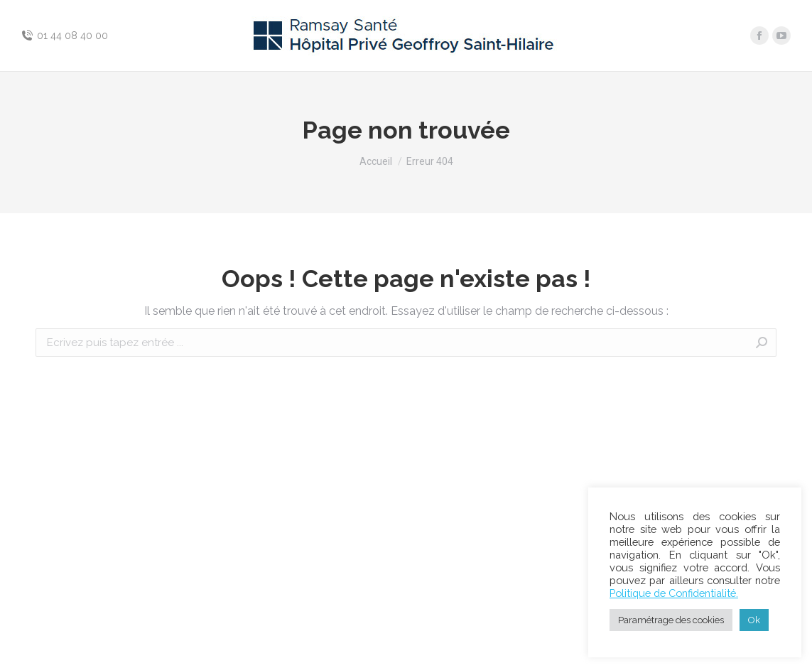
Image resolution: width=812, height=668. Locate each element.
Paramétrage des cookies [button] (671, 620)
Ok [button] (754, 620)
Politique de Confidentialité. (674, 593)
